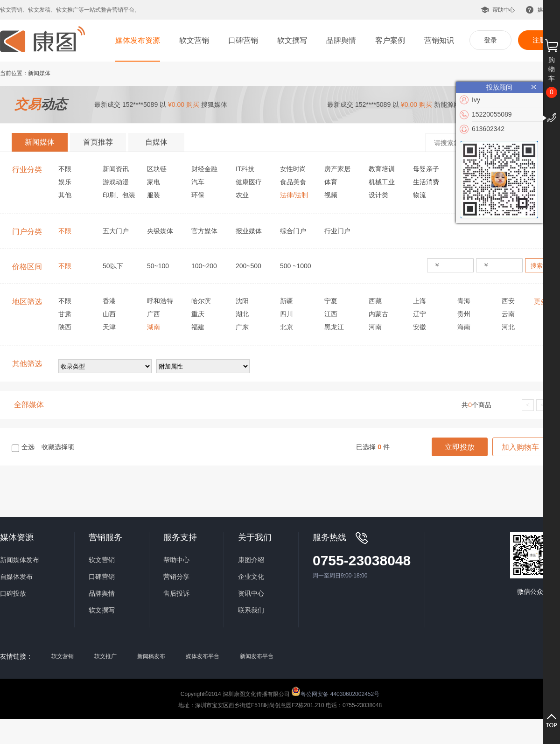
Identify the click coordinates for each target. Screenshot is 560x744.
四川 (287, 314)
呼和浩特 (160, 301)
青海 (464, 301)
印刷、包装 (119, 195)
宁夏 (331, 301)
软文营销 (194, 40)
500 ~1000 (296, 266)
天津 (109, 327)
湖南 (154, 327)
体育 (331, 182)
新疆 (287, 301)
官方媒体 (204, 231)
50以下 (113, 266)
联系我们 (251, 610)
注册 (539, 40)
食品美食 (293, 182)
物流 (420, 195)
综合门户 (293, 231)
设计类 (378, 195)
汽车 (198, 182)
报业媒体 (249, 231)
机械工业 (382, 182)
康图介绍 (251, 560)
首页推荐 (98, 142)
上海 (420, 301)
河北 (508, 327)
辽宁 (420, 314)
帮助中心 (504, 10)
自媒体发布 (16, 577)
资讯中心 (251, 593)
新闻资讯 (116, 169)
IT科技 (245, 169)
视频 (331, 195)
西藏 (375, 301)
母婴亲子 (426, 169)
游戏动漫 (116, 182)
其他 (65, 195)
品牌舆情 (341, 40)
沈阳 (242, 301)
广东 (242, 327)
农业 (242, 195)
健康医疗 (249, 182)
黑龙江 (334, 327)
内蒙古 (378, 314)
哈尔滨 (201, 301)
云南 (508, 314)
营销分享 (176, 577)
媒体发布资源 (138, 40)
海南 (464, 327)
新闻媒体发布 (20, 560)
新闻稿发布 (151, 656)
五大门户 (116, 231)
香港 (109, 301)
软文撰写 (292, 40)
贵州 (464, 314)
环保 (198, 195)
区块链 (157, 169)
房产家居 (337, 169)
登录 (490, 40)
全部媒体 (29, 405)
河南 (375, 327)
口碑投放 (13, 593)
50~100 (158, 266)
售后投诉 (176, 593)
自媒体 (156, 142)
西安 (508, 301)
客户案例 (390, 40)
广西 (154, 314)
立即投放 (460, 447)
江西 (331, 314)
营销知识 (439, 40)
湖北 (242, 314)
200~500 (248, 266)
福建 (198, 327)
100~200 (204, 266)
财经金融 (204, 169)
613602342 (488, 129)
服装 (154, 195)
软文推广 (105, 656)
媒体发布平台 (203, 656)
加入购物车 (520, 447)
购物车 (552, 69)
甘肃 (65, 314)
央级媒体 (160, 231)
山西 (109, 314)
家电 (154, 182)
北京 (287, 327)
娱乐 (65, 182)
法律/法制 (294, 195)
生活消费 (426, 182)
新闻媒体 (40, 142)
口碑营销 (243, 40)
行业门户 (337, 231)
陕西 (65, 327)
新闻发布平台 (257, 656)
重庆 (198, 314)
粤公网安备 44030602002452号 (335, 691)
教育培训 (382, 169)
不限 (65, 169)
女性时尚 (293, 169)
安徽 (420, 327)
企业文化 (251, 577)
